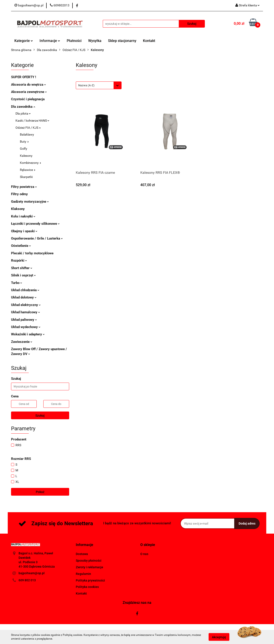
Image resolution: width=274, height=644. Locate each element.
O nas (144, 554)
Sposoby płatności (89, 561)
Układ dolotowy (24, 297)
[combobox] (99, 85)
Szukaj (40, 415)
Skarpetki (26, 177)
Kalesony (26, 156)
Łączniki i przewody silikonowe (35, 224)
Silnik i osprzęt (23, 275)
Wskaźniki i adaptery (28, 334)
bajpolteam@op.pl (32, 573)
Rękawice (28, 170)
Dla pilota (23, 113)
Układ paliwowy (24, 320)
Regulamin (83, 574)
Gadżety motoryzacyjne (30, 202)
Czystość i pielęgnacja (28, 99)
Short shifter (22, 268)
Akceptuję (219, 637)
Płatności (74, 41)
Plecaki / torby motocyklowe (32, 253)
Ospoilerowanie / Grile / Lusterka (37, 238)
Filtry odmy (19, 194)
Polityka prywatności (90, 580)
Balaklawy (27, 134)
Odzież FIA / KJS (28, 128)
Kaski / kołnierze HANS (32, 121)
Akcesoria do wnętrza (29, 85)
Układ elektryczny (26, 305)
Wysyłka (95, 41)
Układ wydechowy (26, 327)
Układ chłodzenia (25, 290)
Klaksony (18, 209)
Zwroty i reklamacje (89, 567)
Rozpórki (19, 261)
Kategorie (24, 41)
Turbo (17, 283)
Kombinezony (30, 163)
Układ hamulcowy (26, 312)
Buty (24, 142)
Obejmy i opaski (24, 231)
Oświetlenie (21, 246)
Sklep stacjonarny (122, 41)
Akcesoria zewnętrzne (29, 92)
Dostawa (82, 554)
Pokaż (40, 492)
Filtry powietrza (24, 187)
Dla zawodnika (23, 107)
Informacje (50, 41)
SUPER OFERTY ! (24, 77)
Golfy (24, 149)
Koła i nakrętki (23, 216)
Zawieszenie (22, 342)
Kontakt (149, 41)
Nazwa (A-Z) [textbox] (86, 85)
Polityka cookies (87, 587)
